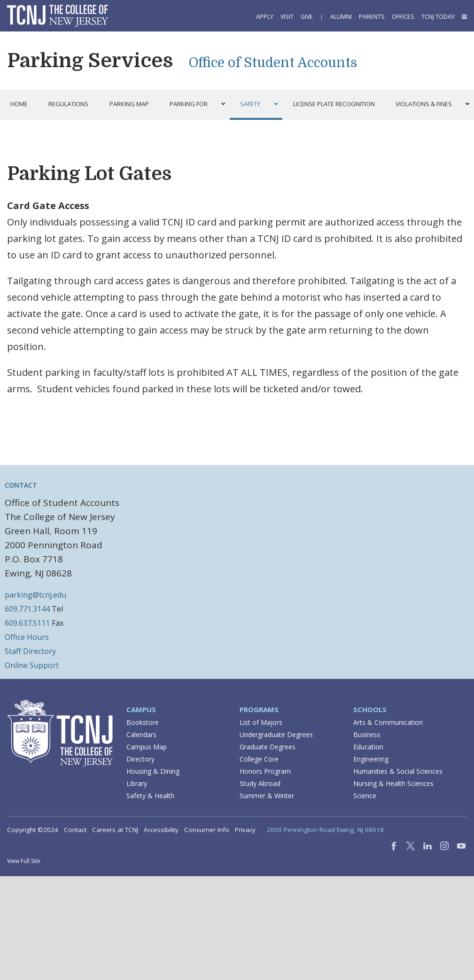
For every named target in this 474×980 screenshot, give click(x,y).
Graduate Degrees (268, 747)
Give (307, 17)
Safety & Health (150, 796)
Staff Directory (30, 651)
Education (368, 747)
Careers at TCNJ (115, 830)
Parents (372, 17)
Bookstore (143, 722)
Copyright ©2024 (33, 830)
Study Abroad (260, 783)
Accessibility (161, 830)
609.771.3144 (27, 609)
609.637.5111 (27, 623)
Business (367, 735)
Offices (403, 17)
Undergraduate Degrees (276, 735)
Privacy (245, 830)
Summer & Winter (267, 796)
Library (137, 783)
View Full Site (24, 861)
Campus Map (147, 747)
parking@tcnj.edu (35, 595)
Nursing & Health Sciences (393, 783)
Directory (140, 759)
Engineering (371, 759)
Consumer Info (207, 830)
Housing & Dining (153, 771)
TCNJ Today (438, 17)
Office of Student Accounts (273, 63)
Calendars (141, 735)
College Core (259, 759)
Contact (75, 830)
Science (365, 796)
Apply (265, 17)
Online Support (32, 665)
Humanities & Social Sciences (398, 771)
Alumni (341, 17)
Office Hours (27, 637)
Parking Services (90, 61)
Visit (287, 17)
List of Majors (261, 722)
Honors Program (265, 771)
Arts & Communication (388, 722)
